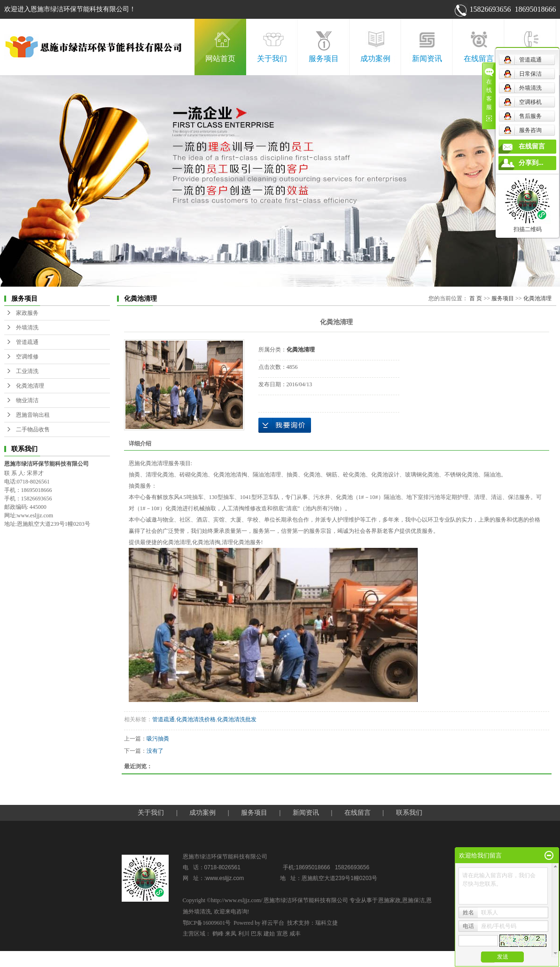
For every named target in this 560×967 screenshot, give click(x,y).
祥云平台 (273, 923)
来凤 (231, 934)
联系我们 (530, 58)
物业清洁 (27, 400)
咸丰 (295, 934)
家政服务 (27, 313)
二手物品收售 (33, 429)
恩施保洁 (413, 900)
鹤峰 (218, 934)
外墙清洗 (27, 328)
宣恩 (282, 934)
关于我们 (272, 58)
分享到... (531, 163)
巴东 (257, 934)
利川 (244, 934)
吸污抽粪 (158, 739)
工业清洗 (27, 371)
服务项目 (324, 58)
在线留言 (479, 58)
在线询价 (285, 425)
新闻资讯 (427, 58)
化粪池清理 (30, 386)
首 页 (476, 298)
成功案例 (375, 58)
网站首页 (220, 58)
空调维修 (27, 357)
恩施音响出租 (33, 415)
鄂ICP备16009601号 (207, 923)
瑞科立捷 (327, 923)
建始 (269, 934)
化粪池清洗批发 (237, 719)
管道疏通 (27, 342)
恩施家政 (389, 900)
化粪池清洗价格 (196, 719)
